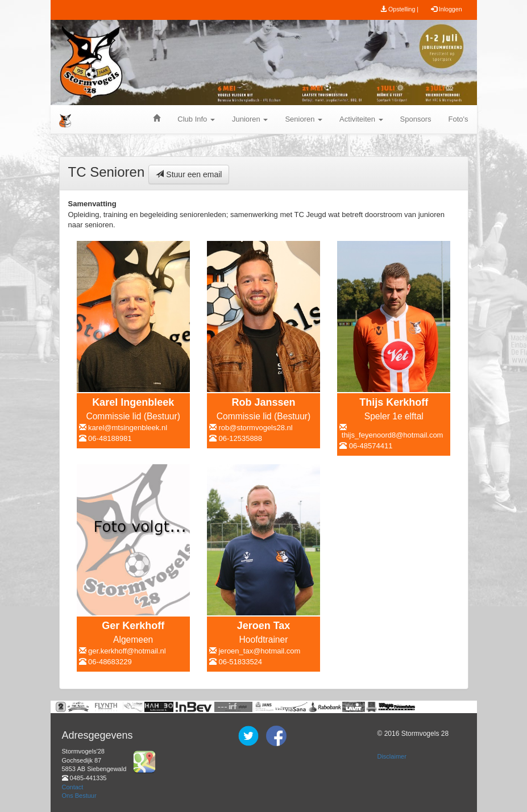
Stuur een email (189, 174)
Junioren (250, 119)
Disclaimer (391, 756)
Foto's (458, 119)
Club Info (196, 119)
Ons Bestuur (79, 796)
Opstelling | (399, 9)
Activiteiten (361, 119)
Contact (73, 787)
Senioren (304, 119)
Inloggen (447, 9)
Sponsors (416, 119)
